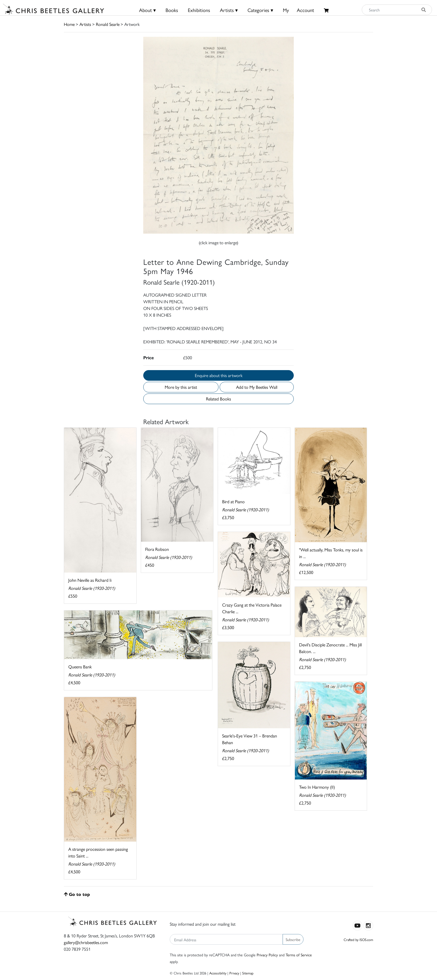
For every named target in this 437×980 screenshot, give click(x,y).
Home (69, 24)
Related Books (219, 399)
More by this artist (181, 387)
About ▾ (147, 10)
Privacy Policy (267, 955)
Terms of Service (299, 955)
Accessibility (218, 973)
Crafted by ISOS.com (358, 939)
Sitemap (248, 973)
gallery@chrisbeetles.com (86, 942)
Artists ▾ (229, 10)
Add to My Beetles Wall (257, 387)
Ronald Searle (108, 24)
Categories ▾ (260, 10)
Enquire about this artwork (219, 375)
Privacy (234, 973)
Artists (85, 24)
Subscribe (293, 939)
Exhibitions (199, 10)
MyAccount (298, 10)
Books (172, 10)
